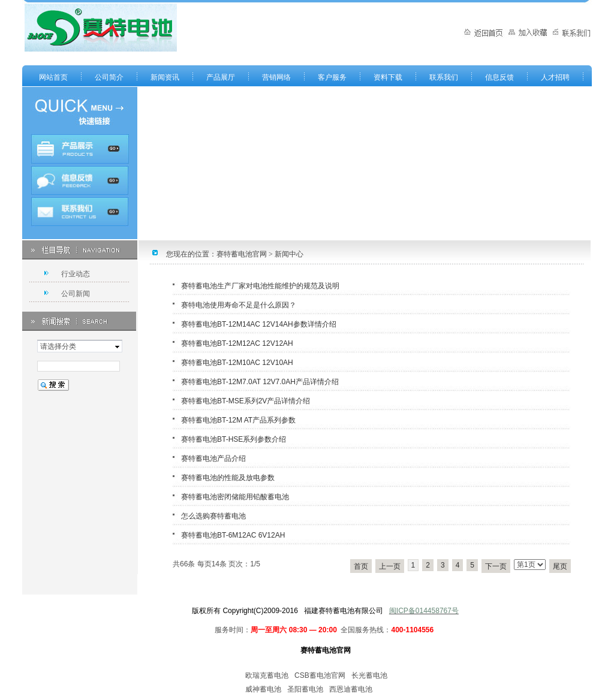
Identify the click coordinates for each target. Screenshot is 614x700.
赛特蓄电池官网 (242, 254)
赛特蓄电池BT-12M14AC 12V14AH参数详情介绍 (259, 324)
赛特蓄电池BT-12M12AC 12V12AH (237, 343)
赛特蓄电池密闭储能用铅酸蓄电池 (235, 497)
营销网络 (276, 77)
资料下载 (388, 77)
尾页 (560, 566)
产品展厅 (221, 77)
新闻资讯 (165, 77)
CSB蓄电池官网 (320, 675)
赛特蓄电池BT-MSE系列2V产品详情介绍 (246, 401)
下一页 (496, 566)
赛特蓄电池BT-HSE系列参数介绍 (234, 439)
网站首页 (53, 77)
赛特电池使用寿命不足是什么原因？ (239, 305)
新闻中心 (289, 254)
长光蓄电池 (369, 675)
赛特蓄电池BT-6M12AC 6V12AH (233, 535)
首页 (361, 566)
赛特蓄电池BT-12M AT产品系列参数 (238, 420)
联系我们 (444, 77)
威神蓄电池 (263, 689)
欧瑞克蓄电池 (267, 675)
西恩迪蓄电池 (351, 689)
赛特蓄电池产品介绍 (213, 458)
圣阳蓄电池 (305, 689)
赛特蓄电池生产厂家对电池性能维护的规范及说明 (260, 286)
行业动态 (76, 274)
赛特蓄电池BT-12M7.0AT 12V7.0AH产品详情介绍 (260, 382)
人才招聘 (555, 77)
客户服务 (332, 77)
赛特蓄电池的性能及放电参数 (228, 478)
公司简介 (109, 77)
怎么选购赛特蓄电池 (213, 516)
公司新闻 (76, 294)
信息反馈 (499, 77)
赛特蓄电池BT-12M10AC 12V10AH (237, 363)
